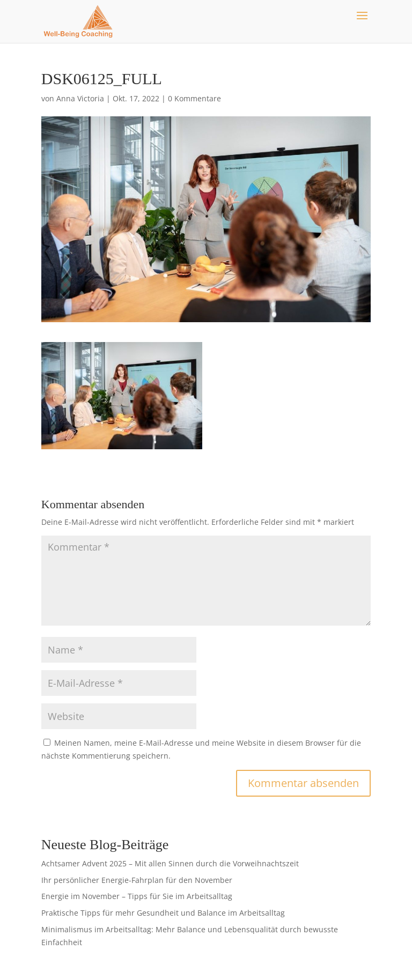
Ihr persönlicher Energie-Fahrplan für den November (137, 880)
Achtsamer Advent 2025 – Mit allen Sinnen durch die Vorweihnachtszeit (170, 863)
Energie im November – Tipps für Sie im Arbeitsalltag (137, 896)
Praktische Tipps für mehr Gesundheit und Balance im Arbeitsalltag (163, 913)
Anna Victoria (80, 98)
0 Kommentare (194, 98)
